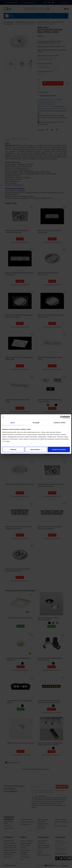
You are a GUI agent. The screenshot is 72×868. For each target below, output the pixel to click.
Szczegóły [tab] (36, 422)
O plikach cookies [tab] (59, 422)
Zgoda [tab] (13, 422)
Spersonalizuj (36, 449)
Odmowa (13, 449)
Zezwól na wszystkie (59, 449)
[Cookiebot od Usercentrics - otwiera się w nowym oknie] (62, 417)
